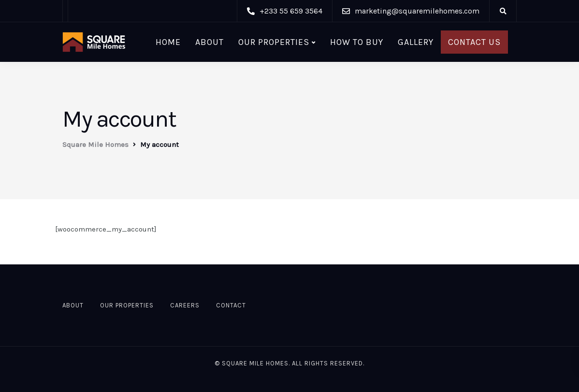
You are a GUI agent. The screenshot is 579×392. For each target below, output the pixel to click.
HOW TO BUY (357, 42)
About (210, 42)
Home (168, 42)
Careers (185, 305)
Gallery (416, 42)
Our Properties (274, 42)
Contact (231, 305)
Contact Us (474, 42)
